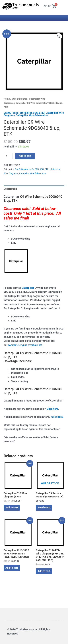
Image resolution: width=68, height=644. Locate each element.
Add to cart (25, 156)
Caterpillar (12, 197)
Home (7, 99)
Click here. (53, 409)
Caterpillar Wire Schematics (32, 115)
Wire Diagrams (19, 99)
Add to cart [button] (12, 507)
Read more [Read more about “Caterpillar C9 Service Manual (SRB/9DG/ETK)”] (44, 507)
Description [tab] (10, 189)
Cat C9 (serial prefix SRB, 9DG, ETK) (24, 113)
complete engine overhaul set (25, 345)
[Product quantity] (8, 156)
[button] (59, 37)
